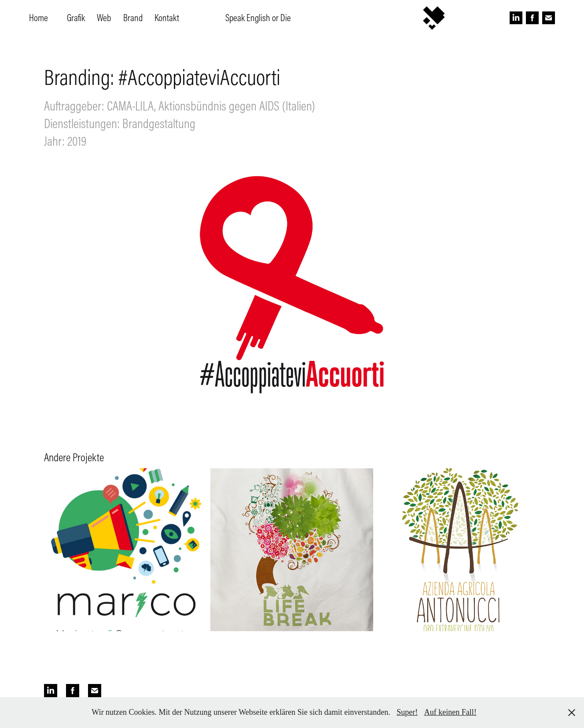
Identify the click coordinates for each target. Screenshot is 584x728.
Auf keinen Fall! (450, 712)
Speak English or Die (258, 18)
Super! (407, 712)
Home (39, 18)
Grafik (76, 18)
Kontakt (167, 18)
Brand (133, 18)
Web (104, 18)
